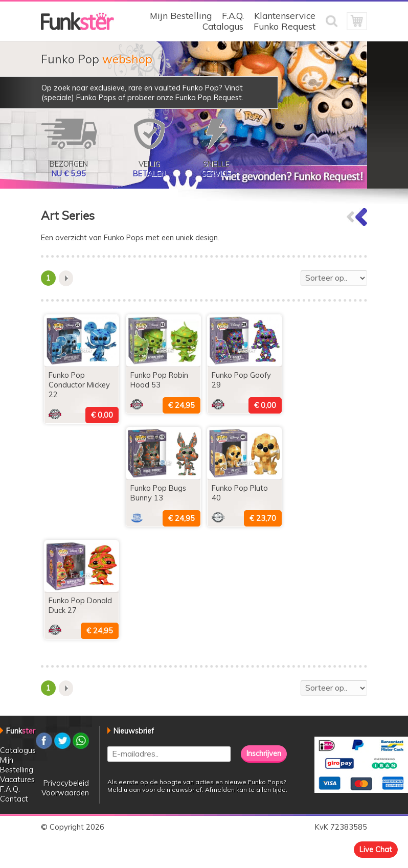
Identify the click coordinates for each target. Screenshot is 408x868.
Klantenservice (285, 16)
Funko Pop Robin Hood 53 (159, 380)
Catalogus (223, 26)
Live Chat (376, 849)
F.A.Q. (233, 16)
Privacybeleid (66, 783)
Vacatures (17, 779)
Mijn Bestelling (181, 16)
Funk (21, 731)
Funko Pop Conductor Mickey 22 (79, 385)
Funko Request (285, 26)
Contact (14, 799)
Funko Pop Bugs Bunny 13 (158, 493)
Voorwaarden (65, 793)
